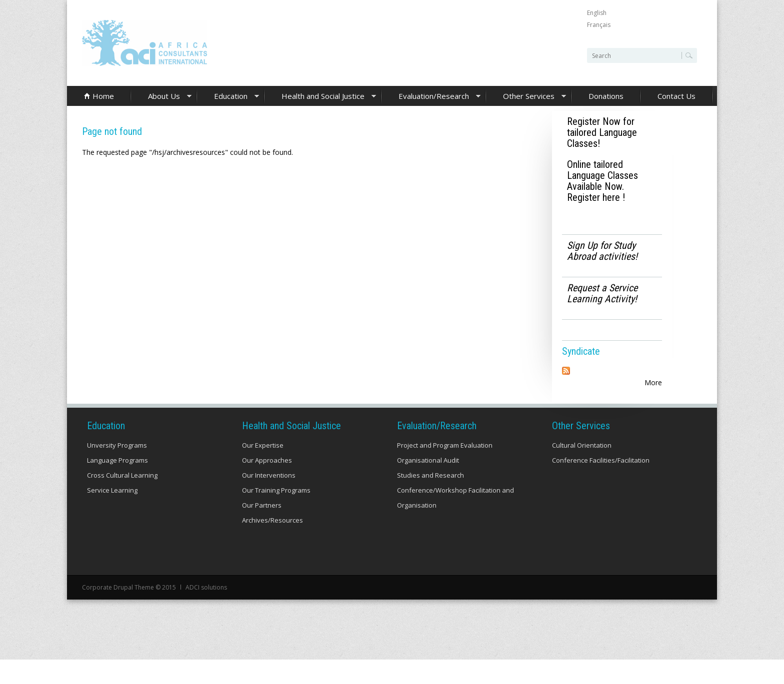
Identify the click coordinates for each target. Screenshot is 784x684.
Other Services (526, 97)
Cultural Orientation (582, 470)
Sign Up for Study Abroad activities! (602, 251)
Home (103, 96)
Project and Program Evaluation (445, 470)
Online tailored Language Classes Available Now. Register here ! (602, 181)
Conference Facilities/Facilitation (601, 485)
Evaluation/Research (431, 97)
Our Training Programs (276, 515)
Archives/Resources (272, 545)
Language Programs (117, 485)
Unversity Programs (117, 470)
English (597, 13)
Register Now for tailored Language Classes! (602, 132)
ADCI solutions (206, 612)
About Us (161, 97)
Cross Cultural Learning (122, 500)
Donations (606, 96)
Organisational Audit (428, 485)
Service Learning (112, 515)
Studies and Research (430, 500)
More (653, 382)
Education (228, 97)
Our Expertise (263, 470)
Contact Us (676, 96)
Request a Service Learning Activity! (602, 293)
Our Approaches (267, 485)
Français (599, 25)
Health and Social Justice (320, 97)
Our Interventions (269, 500)
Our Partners (262, 530)
